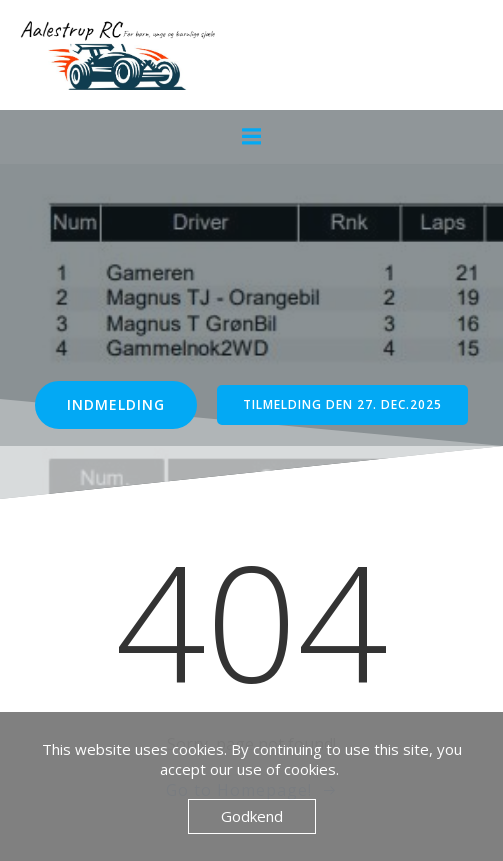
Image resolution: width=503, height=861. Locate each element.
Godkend (252, 816)
